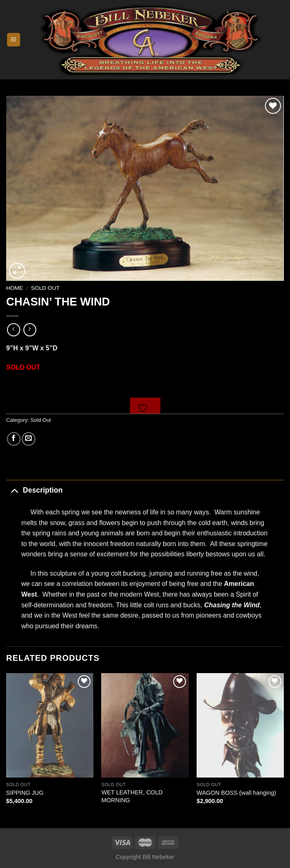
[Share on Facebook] (14, 439)
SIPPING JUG (25, 793)
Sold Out (45, 288)
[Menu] (14, 40)
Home (15, 288)
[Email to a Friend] (29, 439)
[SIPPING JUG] (50, 725)
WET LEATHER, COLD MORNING (132, 796)
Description (34, 490)
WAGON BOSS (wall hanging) (236, 793)
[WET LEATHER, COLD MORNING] (145, 725)
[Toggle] (14, 490)
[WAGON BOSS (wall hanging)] (240, 725)
